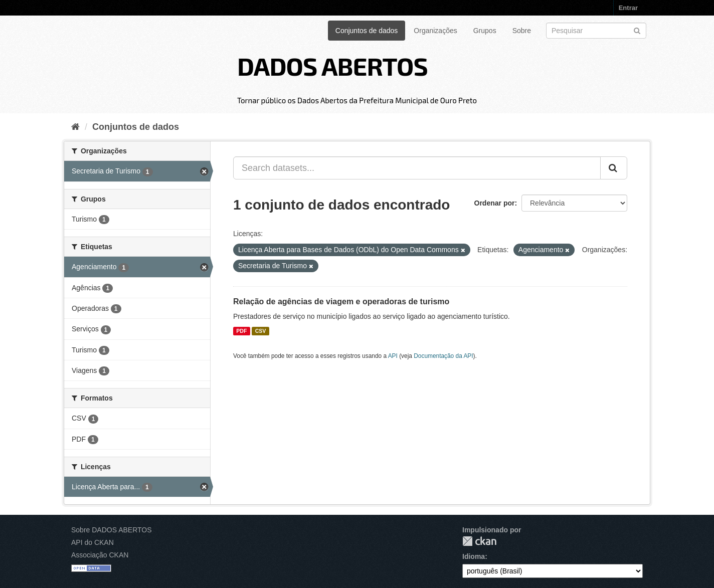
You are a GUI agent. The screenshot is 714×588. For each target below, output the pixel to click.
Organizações (435, 31)
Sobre (522, 31)
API (393, 356)
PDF (241, 331)
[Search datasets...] (417, 168)
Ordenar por (495, 203)
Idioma (474, 556)
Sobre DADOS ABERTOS (112, 530)
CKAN (479, 541)
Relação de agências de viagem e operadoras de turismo (341, 302)
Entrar (628, 8)
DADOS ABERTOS (332, 66)
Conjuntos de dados (367, 31)
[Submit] (637, 30)
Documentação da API (443, 356)
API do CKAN (93, 542)
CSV (261, 331)
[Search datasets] (596, 31)
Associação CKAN (100, 555)
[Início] (75, 127)
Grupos (485, 31)
